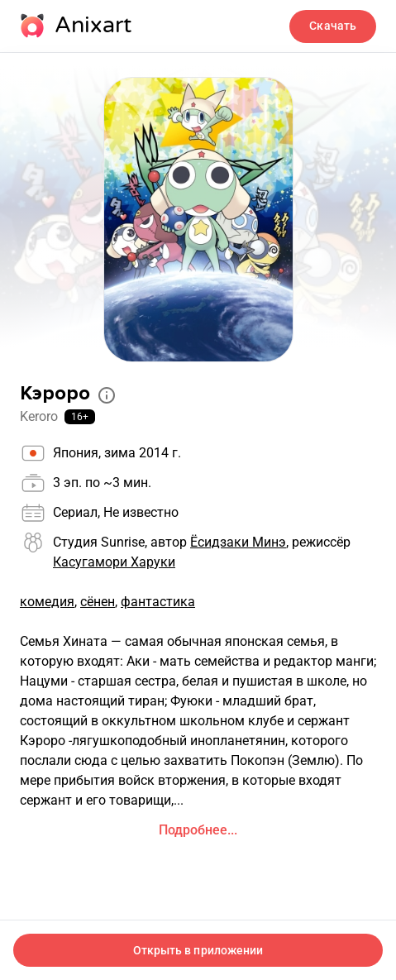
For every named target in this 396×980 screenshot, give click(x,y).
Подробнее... (198, 830)
